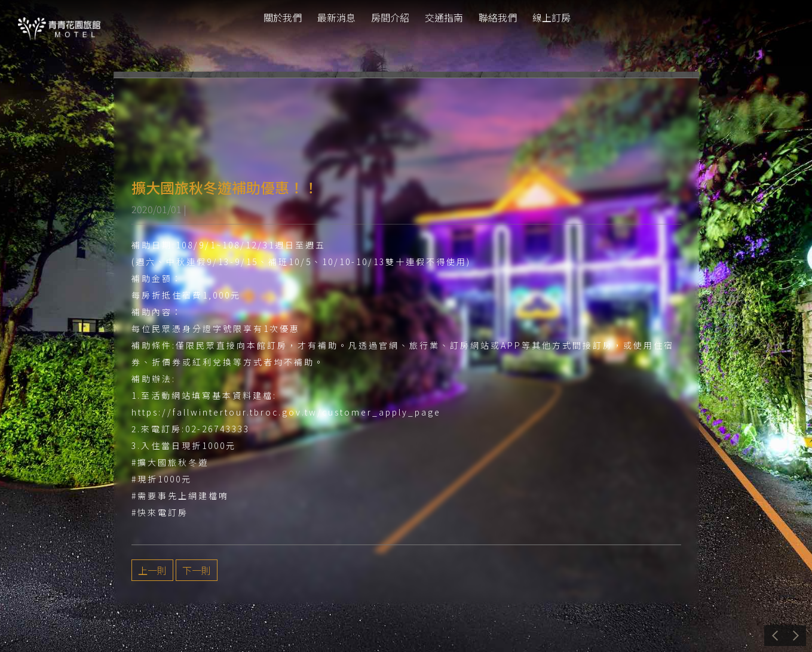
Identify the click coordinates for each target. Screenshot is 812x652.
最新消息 (336, 17)
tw (787, 18)
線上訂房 (551, 17)
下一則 (197, 570)
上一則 (152, 570)
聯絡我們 (498, 17)
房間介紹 (390, 17)
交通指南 (444, 17)
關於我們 (283, 17)
